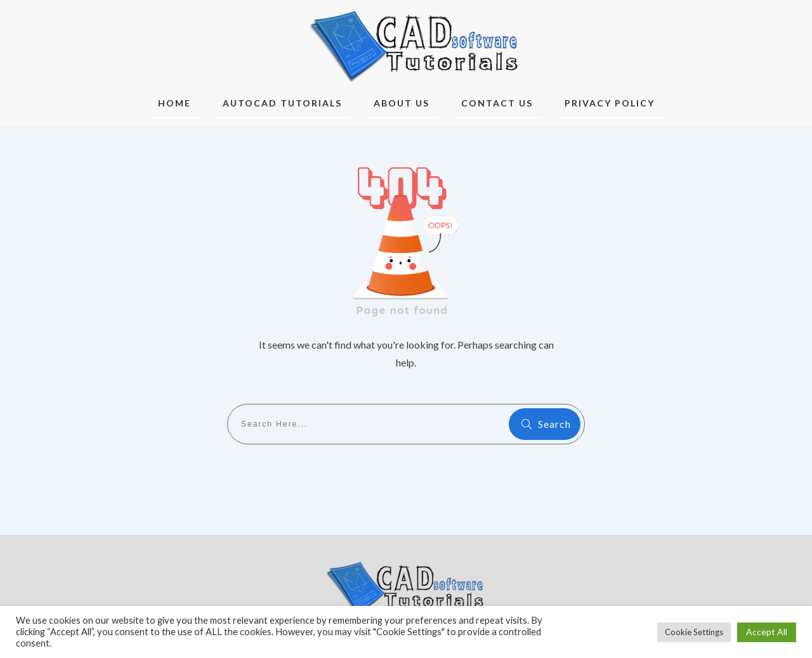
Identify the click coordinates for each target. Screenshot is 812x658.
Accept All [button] (767, 632)
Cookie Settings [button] (694, 632)
